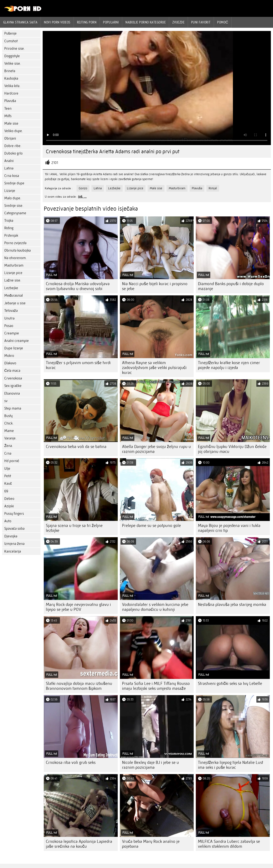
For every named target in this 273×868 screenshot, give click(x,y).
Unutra (9, 318)
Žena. (9, 446)
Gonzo (83, 188)
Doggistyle (12, 56)
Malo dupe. (13, 198)
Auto (8, 521)
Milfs (8, 116)
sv (6, 401)
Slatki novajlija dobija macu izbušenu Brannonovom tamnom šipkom (79, 686)
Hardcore (11, 93)
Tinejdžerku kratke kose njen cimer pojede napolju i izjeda (229, 365)
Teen (8, 109)
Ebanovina (12, 393)
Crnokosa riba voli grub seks (71, 762)
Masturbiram (14, 265)
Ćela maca (12, 371)
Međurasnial (14, 295)
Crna (8, 453)
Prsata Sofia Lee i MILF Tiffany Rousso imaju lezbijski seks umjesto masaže (156, 686)
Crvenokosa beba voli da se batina (76, 447)
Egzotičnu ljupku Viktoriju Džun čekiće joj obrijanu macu (232, 449)
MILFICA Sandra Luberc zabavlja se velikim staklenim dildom (229, 844)
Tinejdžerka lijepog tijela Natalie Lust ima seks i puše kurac (231, 765)
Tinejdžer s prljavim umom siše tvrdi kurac (78, 365)
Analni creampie (17, 341)
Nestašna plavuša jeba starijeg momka (232, 605)
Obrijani (10, 138)
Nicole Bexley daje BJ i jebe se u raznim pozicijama (150, 765)
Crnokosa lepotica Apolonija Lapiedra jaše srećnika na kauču (79, 844)
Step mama (13, 408)
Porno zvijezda (15, 243)
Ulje (7, 469)
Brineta (10, 71)
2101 (55, 163)
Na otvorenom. (15, 258)
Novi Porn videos (57, 22)
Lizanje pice (13, 273)
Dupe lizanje (14, 348)
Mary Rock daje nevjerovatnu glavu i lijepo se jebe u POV (78, 607)
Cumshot (11, 41)
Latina (9, 168)
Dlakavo (10, 363)
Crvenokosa (13, 378)
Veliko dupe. (14, 131)
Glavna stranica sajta (20, 22)
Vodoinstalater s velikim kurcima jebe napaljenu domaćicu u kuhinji (155, 607)
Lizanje (10, 191)
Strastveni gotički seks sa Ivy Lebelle (230, 683)
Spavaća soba (14, 529)
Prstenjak (11, 236)
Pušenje (10, 33)
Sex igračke (13, 386)
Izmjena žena (14, 544)
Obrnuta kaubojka (17, 250)
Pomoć (223, 22)
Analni (9, 161)
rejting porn (87, 22)
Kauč (8, 484)
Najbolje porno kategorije (146, 22)
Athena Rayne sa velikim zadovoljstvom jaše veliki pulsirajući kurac (154, 368)
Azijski (9, 506)
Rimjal (213, 188)
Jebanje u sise (15, 303)
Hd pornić (12, 461)
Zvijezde (178, 22)
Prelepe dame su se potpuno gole (151, 526)
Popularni (111, 22)
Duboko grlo (13, 153)
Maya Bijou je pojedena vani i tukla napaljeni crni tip (229, 528)
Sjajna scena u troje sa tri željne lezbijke (74, 528)
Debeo (9, 499)
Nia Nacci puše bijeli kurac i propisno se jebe (155, 286)
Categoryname (15, 213)
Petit (8, 476)
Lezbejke (11, 288)
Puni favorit (201, 22)
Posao (9, 326)
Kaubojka (11, 78)
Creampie (12, 333)
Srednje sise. (14, 206)
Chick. (9, 423)
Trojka (9, 221)
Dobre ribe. (13, 146)
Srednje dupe (14, 183)
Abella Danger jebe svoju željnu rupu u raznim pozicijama (156, 449)
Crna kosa (12, 176)
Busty (8, 416)
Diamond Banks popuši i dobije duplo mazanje (231, 286)
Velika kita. (12, 86)
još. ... (82, 197)
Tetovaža (11, 311)
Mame (9, 431)
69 (6, 491)
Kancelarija (13, 551)
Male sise (11, 123)
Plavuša (10, 101)
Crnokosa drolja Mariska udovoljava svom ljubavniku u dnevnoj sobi (78, 286)
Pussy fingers (14, 514)
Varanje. (10, 438)
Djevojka (11, 536)
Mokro (9, 356)
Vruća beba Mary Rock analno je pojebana (151, 844)
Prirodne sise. (15, 49)
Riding (9, 228)
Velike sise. (13, 63)
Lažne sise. (13, 280)
